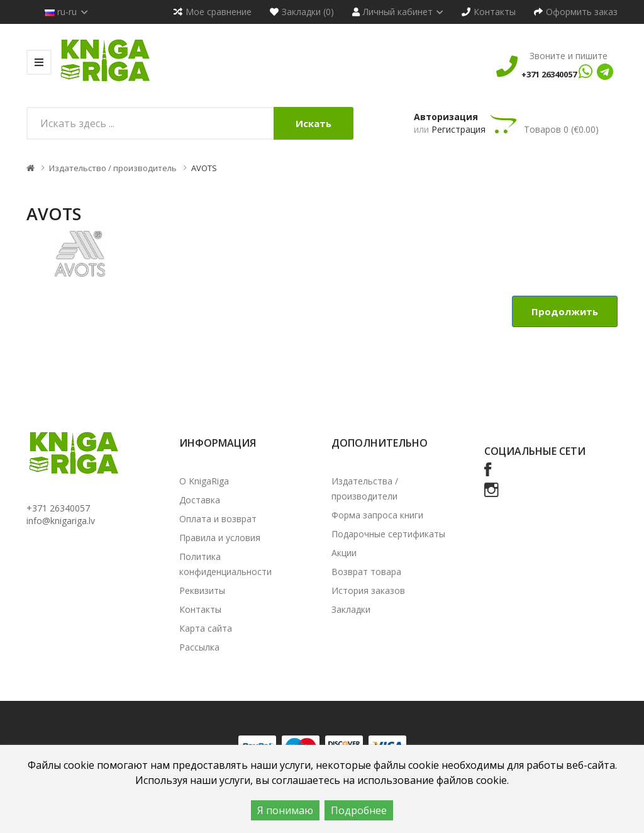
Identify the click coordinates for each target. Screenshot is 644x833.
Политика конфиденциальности (225, 564)
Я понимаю (285, 810)
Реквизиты (202, 590)
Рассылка (199, 647)
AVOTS (204, 168)
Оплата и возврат (218, 519)
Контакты (200, 609)
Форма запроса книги (377, 515)
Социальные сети (535, 451)
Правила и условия (220, 538)
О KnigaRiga (204, 481)
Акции (344, 553)
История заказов (368, 590)
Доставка (200, 500)
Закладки (351, 609)
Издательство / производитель (113, 168)
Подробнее (359, 810)
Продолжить (565, 311)
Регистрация (458, 129)
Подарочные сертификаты (388, 534)
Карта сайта (206, 628)
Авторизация (446, 117)
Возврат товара (366, 572)
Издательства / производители (365, 489)
